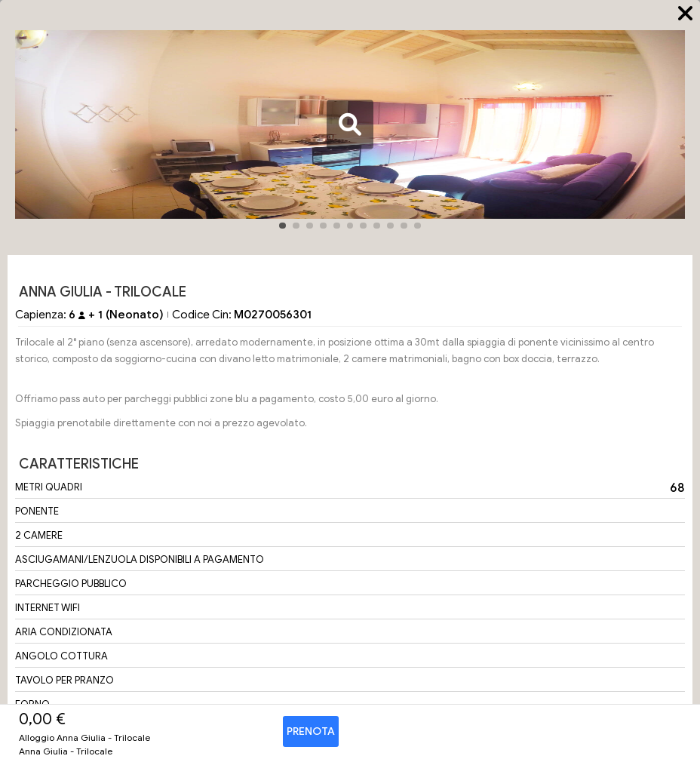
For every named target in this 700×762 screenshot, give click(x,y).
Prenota (311, 731)
